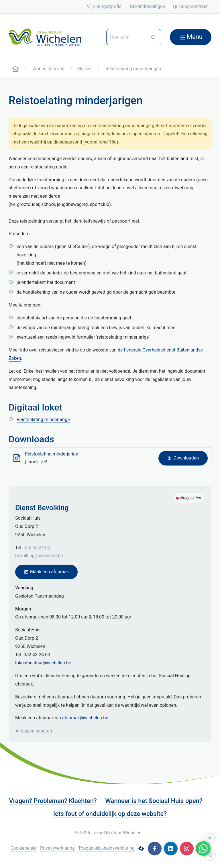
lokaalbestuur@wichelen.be (43, 663)
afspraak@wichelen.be (85, 718)
